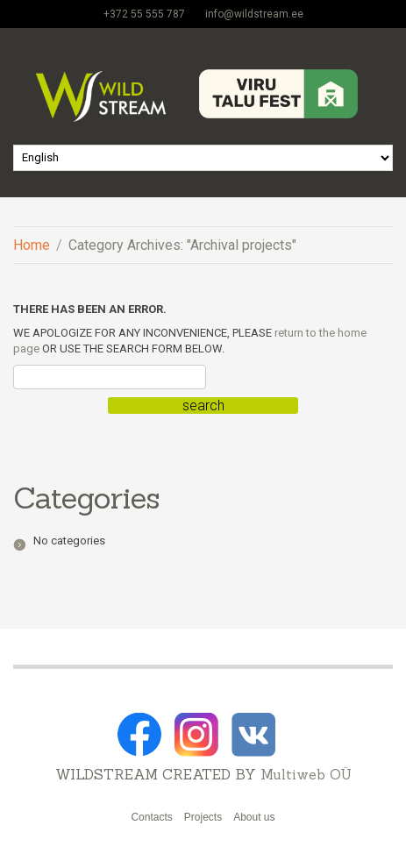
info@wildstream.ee (254, 14)
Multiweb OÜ (306, 774)
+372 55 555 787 (144, 14)
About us (254, 817)
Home (32, 245)
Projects (203, 817)
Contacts (151, 817)
